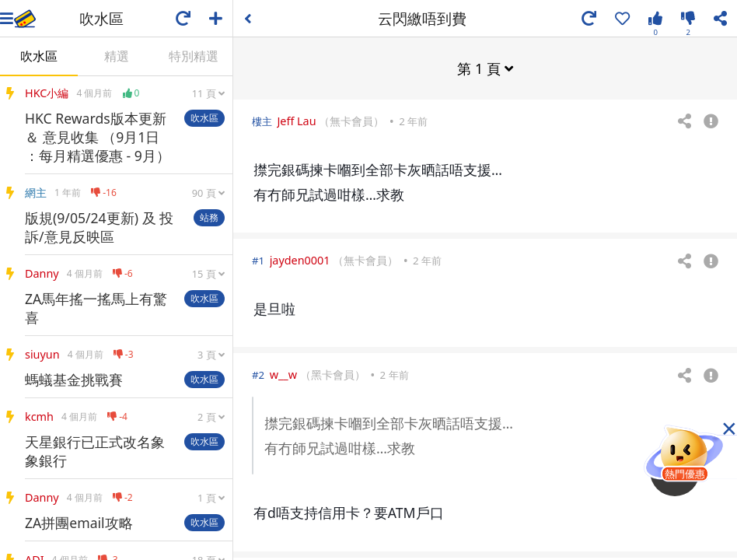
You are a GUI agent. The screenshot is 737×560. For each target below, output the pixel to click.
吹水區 (39, 56)
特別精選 (194, 56)
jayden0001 (300, 259)
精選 (117, 56)
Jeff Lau (296, 120)
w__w (283, 374)
